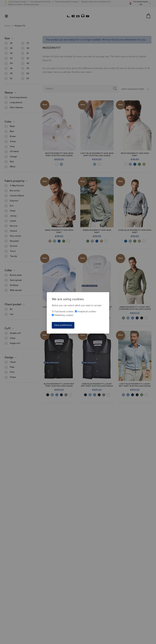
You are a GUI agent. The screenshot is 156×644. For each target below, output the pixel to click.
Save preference (63, 325)
